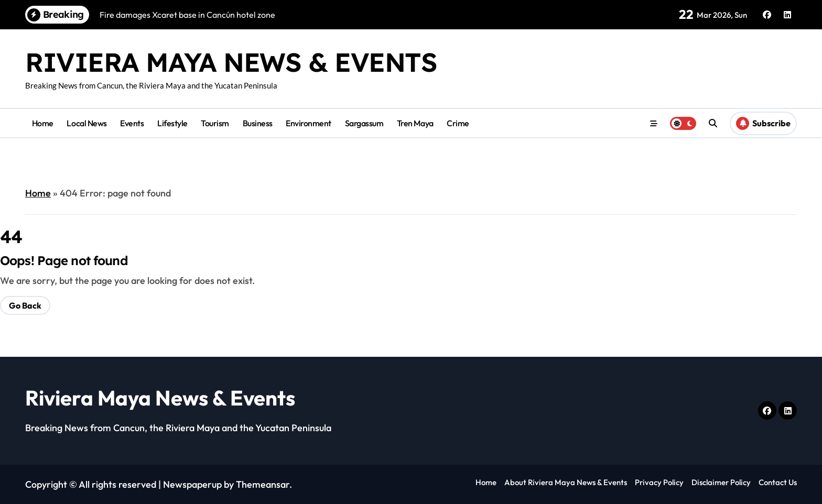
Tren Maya (415, 123)
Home (43, 123)
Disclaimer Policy (721, 482)
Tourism (215, 123)
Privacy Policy (659, 482)
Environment (309, 123)
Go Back (25, 305)
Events (132, 123)
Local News (86, 123)
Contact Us (778, 482)
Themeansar (263, 484)
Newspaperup (192, 484)
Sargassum (364, 123)
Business (258, 123)
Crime (458, 123)
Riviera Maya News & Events (231, 62)
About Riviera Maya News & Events (566, 482)
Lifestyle (172, 123)
